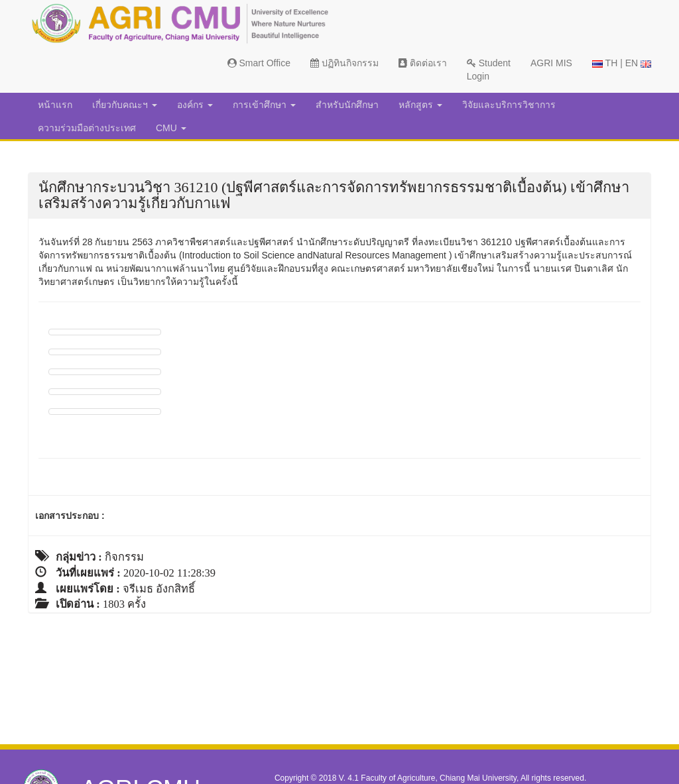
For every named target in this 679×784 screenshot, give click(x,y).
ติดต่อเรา (423, 63)
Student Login (489, 70)
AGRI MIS (551, 63)
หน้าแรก (55, 105)
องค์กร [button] (195, 105)
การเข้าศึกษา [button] (264, 105)
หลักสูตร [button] (420, 105)
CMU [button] (171, 128)
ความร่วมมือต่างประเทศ (87, 128)
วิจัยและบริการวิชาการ (509, 105)
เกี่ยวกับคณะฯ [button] (125, 105)
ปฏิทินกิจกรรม (344, 63)
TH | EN (622, 63)
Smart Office (259, 63)
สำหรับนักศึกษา (347, 105)
